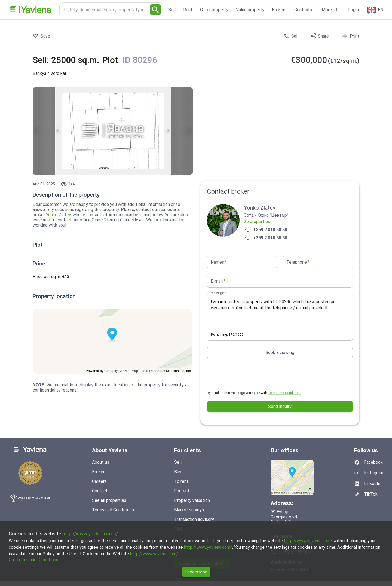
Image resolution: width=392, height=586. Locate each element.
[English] (376, 10)
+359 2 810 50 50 (266, 230)
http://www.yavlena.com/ (90, 534)
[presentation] (248, 374)
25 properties (257, 222)
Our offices (284, 450)
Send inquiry (280, 406)
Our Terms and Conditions (33, 560)
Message (218, 293)
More (331, 10)
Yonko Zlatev (58, 215)
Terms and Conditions (285, 393)
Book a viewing (280, 352)
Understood (196, 572)
